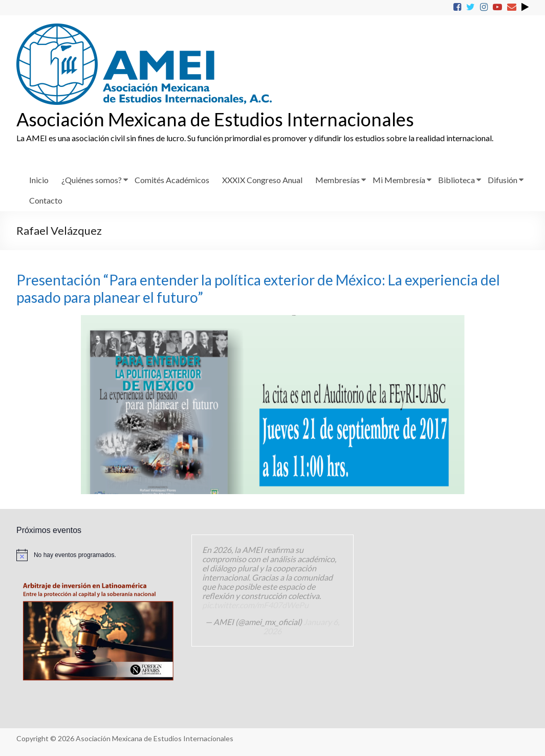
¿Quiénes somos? (92, 180)
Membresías (337, 180)
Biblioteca (456, 180)
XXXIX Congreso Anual (262, 180)
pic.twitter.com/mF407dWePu (255, 605)
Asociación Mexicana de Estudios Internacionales (215, 119)
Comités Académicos (172, 180)
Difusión (503, 180)
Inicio (39, 180)
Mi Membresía (399, 180)
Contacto (46, 200)
